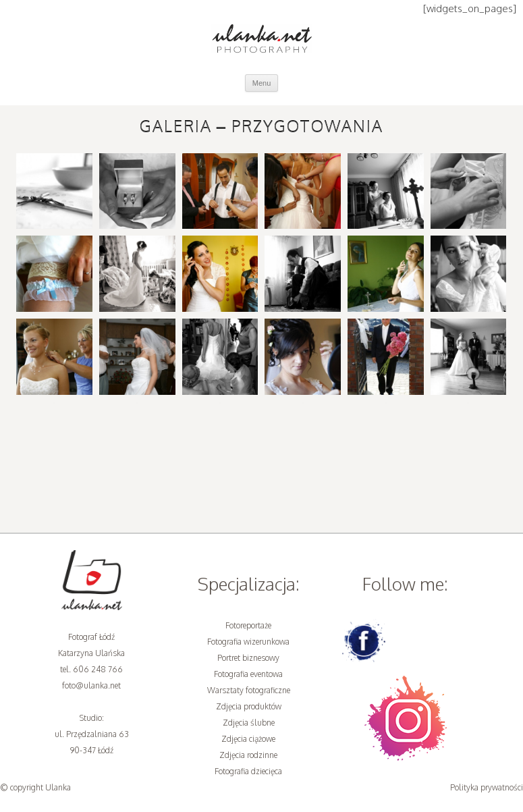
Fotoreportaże (248, 625)
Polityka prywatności (487, 787)
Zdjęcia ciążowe (248, 739)
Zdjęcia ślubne (249, 723)
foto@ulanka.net (91, 685)
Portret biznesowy (248, 658)
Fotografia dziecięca (248, 771)
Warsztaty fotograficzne (249, 690)
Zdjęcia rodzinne (248, 755)
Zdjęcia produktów (249, 706)
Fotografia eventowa (248, 674)
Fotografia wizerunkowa (248, 642)
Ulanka (58, 787)
